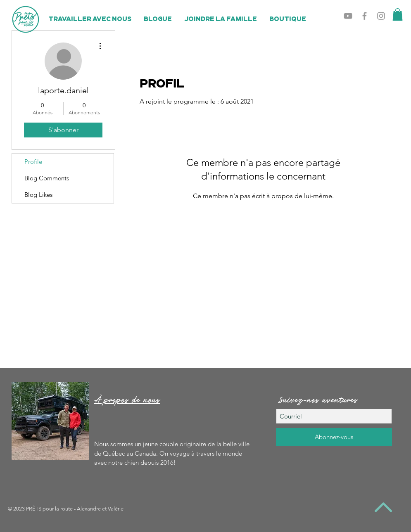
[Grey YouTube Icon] (348, 16)
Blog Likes (38, 195)
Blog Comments (47, 178)
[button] (398, 14)
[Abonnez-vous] (334, 437)
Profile (33, 162)
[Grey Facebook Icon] (365, 16)
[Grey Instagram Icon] (381, 16)
